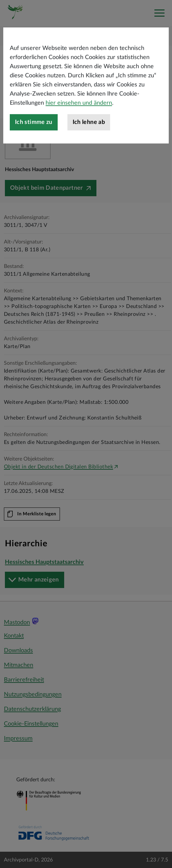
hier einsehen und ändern (79, 116)
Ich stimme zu (34, 136)
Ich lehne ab (89, 136)
